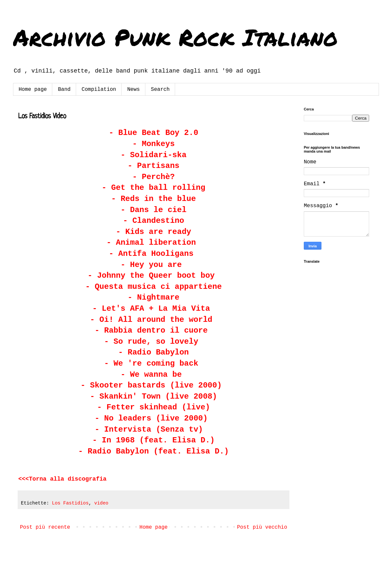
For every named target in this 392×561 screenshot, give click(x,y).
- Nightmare (154, 297)
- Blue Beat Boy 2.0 (154, 133)
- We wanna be (154, 375)
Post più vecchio (262, 527)
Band (64, 90)
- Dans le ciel (154, 210)
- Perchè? (154, 177)
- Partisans (154, 166)
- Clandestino (153, 221)
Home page (33, 90)
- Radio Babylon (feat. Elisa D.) (154, 451)
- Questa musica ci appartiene (154, 287)
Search (160, 90)
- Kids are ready (154, 232)
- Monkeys (154, 144)
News (133, 90)
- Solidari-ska (154, 155)
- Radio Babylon (154, 352)
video (101, 503)
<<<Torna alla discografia (62, 479)
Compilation (99, 90)
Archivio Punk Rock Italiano (175, 37)
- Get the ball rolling (154, 188)
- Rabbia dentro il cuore (151, 330)
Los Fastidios (70, 503)
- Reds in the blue (153, 199)
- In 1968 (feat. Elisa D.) (154, 440)
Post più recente (45, 527)
